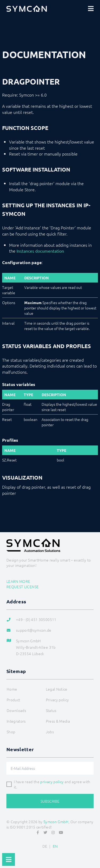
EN (55, 846)
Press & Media (58, 721)
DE (45, 846)
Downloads (16, 710)
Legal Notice (57, 689)
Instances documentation (40, 251)
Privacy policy (57, 700)
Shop (11, 732)
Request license (23, 587)
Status (51, 710)
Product (13, 700)
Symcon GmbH (56, 822)
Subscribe (50, 801)
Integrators (16, 721)
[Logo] (27, 9)
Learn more (18, 581)
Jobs (50, 732)
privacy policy (52, 782)
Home (12, 689)
